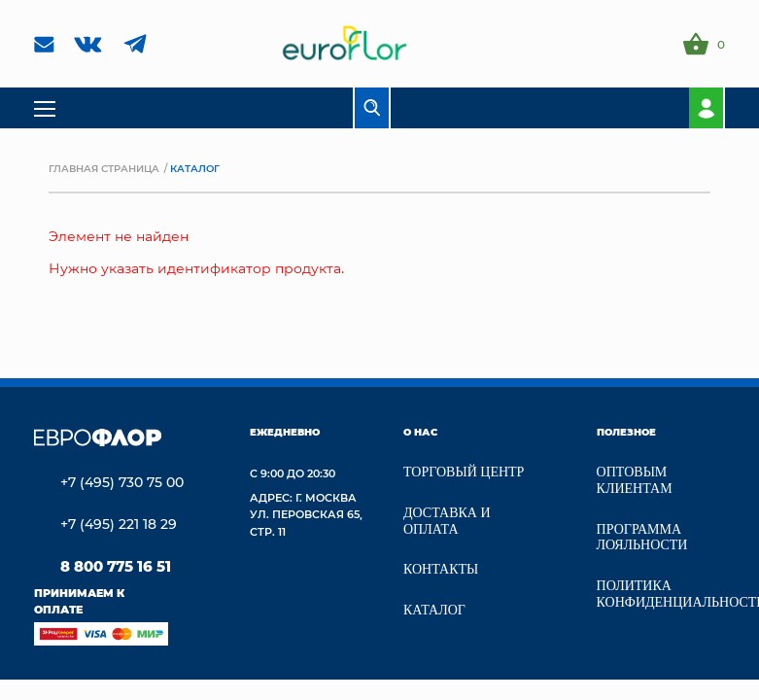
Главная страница (104, 168)
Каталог (434, 610)
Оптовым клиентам (635, 480)
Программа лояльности (642, 538)
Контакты (441, 569)
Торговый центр (464, 472)
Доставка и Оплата (447, 521)
